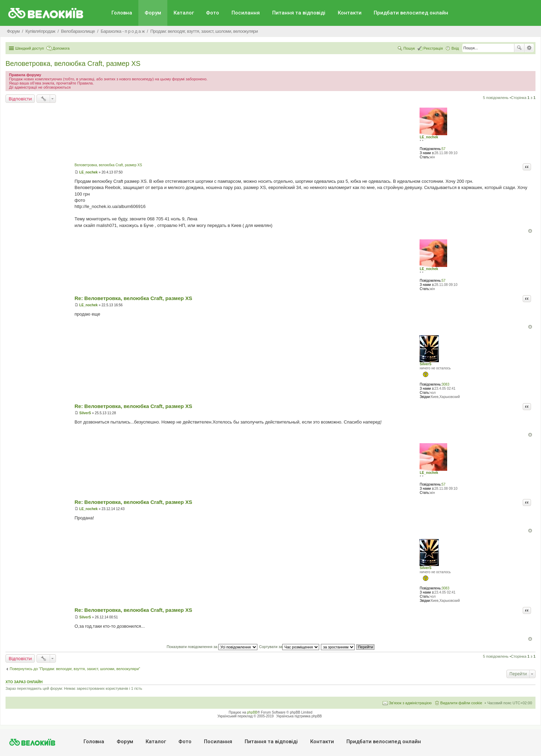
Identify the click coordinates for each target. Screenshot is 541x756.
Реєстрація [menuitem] (433, 48)
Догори (530, 231)
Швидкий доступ (29, 48)
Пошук (519, 48)
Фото (213, 13)
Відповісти (20, 99)
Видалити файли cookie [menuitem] (461, 703)
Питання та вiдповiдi (299, 13)
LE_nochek (429, 137)
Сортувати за (289, 647)
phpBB (252, 712)
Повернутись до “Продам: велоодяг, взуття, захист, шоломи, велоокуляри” (75, 669)
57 (444, 149)
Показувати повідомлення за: (212, 647)
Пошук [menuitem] (409, 48)
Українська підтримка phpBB (299, 716)
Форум (153, 13)
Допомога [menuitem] (61, 48)
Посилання (246, 13)
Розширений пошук (529, 48)
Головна (122, 13)
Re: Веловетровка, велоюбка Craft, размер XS (133, 298)
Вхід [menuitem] (455, 48)
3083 (445, 384)
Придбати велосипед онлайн (411, 13)
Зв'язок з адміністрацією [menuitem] (410, 703)
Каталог (184, 13)
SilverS (425, 364)
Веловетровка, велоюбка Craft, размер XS (73, 63)
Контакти (350, 13)
